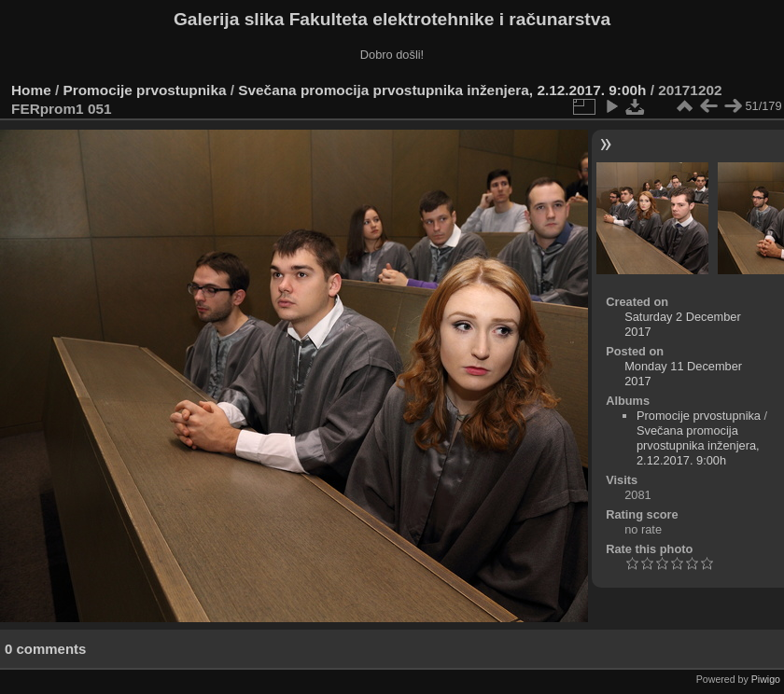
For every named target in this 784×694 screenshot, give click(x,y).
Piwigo (766, 679)
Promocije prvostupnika (145, 90)
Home (31, 90)
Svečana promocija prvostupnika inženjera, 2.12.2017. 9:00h (442, 90)
